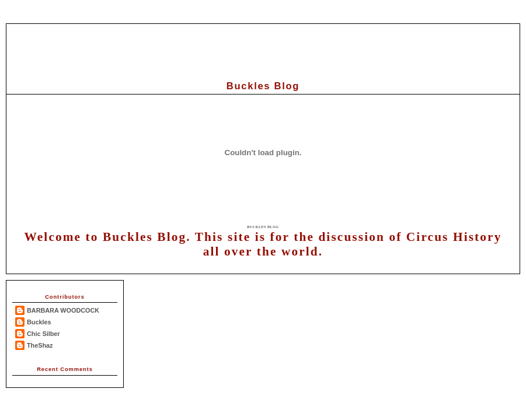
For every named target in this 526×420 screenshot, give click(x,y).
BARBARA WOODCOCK (63, 310)
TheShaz (40, 345)
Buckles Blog (263, 227)
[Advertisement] (263, 50)
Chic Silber (43, 334)
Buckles (39, 322)
